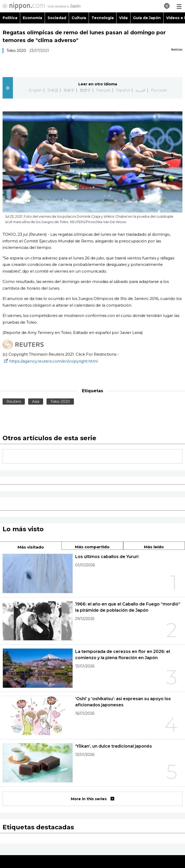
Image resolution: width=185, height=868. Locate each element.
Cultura (79, 18)
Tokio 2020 (16, 51)
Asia (36, 402)
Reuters (14, 402)
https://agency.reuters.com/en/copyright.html (50, 361)
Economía (32, 18)
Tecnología (103, 18)
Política (10, 18)
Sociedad (57, 18)
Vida (123, 18)
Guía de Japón (147, 18)
